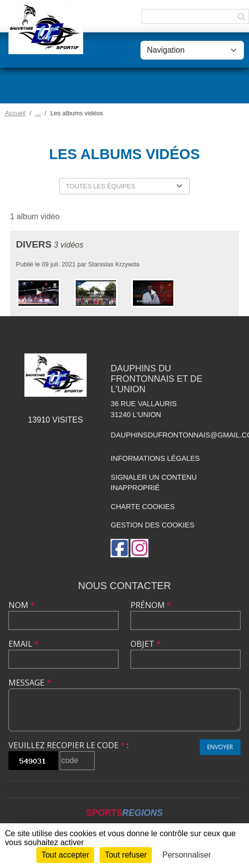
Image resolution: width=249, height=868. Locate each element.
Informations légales (155, 458)
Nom (22, 605)
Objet (146, 644)
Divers (34, 244)
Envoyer (220, 747)
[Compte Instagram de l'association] (139, 548)
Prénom (151, 605)
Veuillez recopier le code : (68, 745)
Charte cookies (142, 507)
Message (30, 683)
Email (24, 644)
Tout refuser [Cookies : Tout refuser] (125, 855)
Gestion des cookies (152, 525)
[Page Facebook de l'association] (120, 548)
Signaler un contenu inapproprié (154, 483)
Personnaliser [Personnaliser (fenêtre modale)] (187, 855)
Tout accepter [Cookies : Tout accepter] (65, 855)
